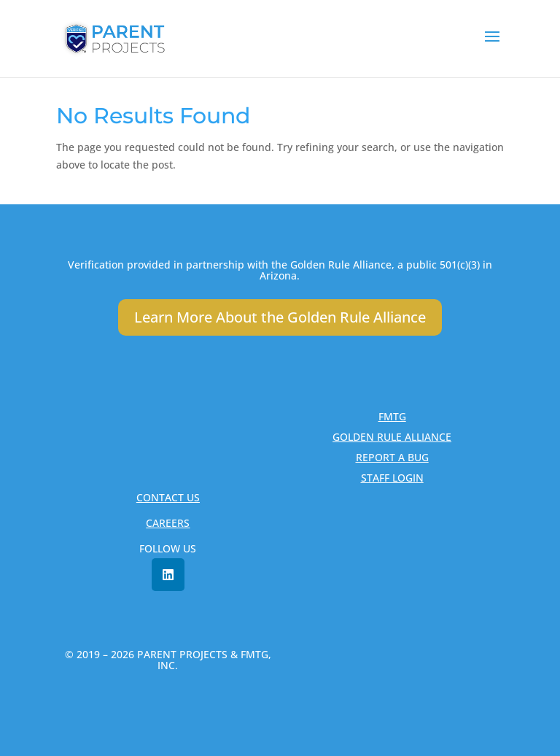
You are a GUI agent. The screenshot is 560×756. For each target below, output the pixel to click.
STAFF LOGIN (392, 478)
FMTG (392, 416)
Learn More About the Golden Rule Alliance (280, 317)
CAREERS (168, 523)
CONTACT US (168, 497)
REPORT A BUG (392, 457)
